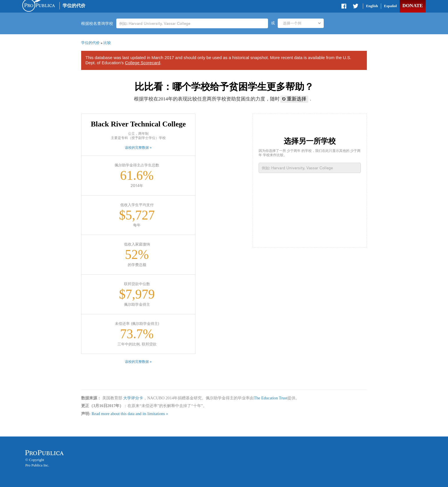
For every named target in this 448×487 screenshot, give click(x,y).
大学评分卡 (133, 398)
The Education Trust (271, 398)
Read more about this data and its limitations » (130, 414)
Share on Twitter (355, 7)
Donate (412, 6)
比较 (107, 43)
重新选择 (294, 99)
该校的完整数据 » (138, 148)
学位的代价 (74, 6)
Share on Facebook (344, 7)
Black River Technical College (138, 124)
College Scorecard (142, 63)
